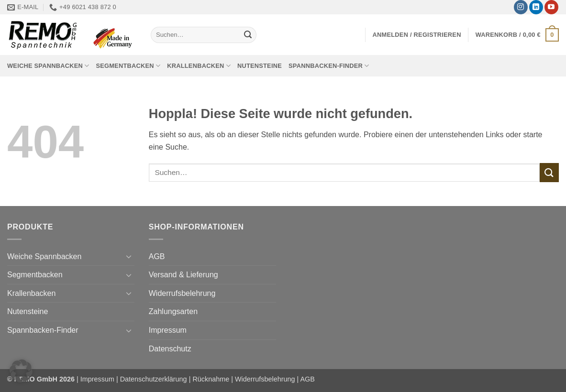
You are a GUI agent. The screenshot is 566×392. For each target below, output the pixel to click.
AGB (157, 256)
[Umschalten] (129, 256)
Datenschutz (170, 349)
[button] (417, 35)
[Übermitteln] (248, 35)
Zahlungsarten (173, 311)
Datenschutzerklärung (154, 379)
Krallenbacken (199, 66)
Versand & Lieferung (183, 275)
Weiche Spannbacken (48, 66)
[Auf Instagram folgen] (521, 7)
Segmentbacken (128, 66)
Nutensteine (260, 66)
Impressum (168, 330)
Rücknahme (211, 379)
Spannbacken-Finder (329, 66)
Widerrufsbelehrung (182, 293)
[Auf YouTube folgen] (551, 7)
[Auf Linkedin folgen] (536, 7)
